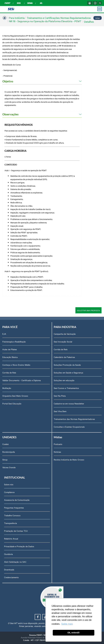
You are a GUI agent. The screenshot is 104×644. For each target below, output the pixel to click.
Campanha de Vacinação (65, 334)
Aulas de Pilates (10, 349)
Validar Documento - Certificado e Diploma (22, 380)
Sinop (5, 460)
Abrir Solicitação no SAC (15, 562)
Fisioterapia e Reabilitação (14, 342)
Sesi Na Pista (60, 396)
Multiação (7, 388)
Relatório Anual (11, 539)
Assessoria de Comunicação (17, 500)
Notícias (57, 452)
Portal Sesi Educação (12, 403)
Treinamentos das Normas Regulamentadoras (74, 419)
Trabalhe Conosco (12, 515)
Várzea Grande (9, 467)
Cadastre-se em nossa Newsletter (69, 403)
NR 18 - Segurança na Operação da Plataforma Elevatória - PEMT (45, 21)
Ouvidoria (8, 554)
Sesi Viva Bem (60, 411)
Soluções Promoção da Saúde (67, 365)
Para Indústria (17, 18)
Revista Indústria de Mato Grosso (69, 460)
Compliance (9, 492)
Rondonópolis (9, 452)
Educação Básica (10, 357)
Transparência (10, 523)
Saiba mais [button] (67, 624)
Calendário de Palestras (64, 357)
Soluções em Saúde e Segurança (68, 373)
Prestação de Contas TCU (16, 531)
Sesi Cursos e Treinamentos (66, 388)
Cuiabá (5, 444)
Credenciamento (11, 577)
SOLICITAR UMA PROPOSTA (88, 310)
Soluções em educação (64, 380)
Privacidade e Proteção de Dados (19, 546)
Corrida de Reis (9, 373)
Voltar (98, 18)
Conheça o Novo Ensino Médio (16, 365)
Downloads (9, 570)
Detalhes (89, 22)
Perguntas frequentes (14, 508)
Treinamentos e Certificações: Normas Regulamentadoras (59, 18)
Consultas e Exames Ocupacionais (69, 427)
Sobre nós (9, 484)
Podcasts (58, 444)
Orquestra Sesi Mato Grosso (15, 396)
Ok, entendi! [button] (73, 633)
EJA (4, 334)
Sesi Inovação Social (63, 342)
